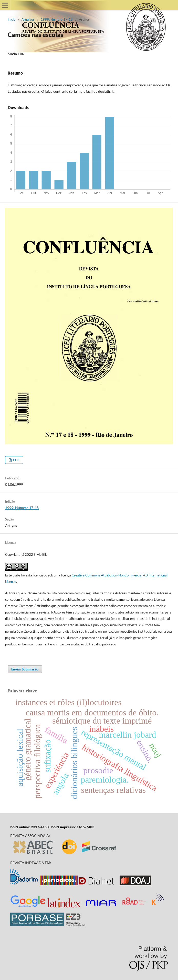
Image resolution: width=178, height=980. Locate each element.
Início (12, 19)
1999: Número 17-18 (57, 19)
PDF (16, 460)
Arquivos (28, 19)
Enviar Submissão (25, 669)
